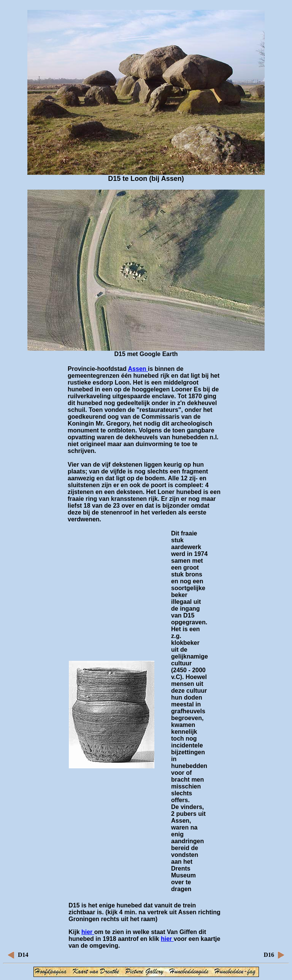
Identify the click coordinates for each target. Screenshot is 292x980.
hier (88, 932)
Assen (138, 369)
